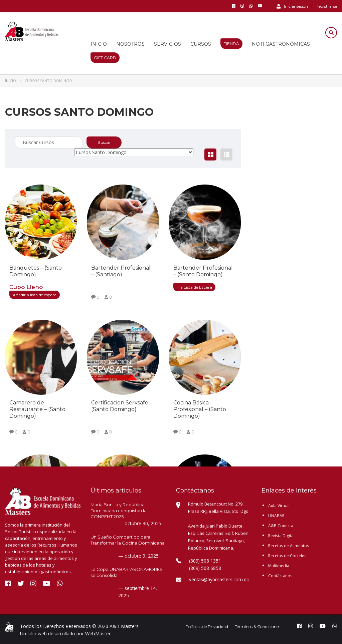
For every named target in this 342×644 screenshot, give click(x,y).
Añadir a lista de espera (35, 295)
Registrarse (326, 6)
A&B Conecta (281, 526)
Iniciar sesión (292, 6)
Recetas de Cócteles (287, 556)
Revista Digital (281, 536)
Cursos (201, 44)
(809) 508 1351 (203, 561)
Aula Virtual (279, 506)
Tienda (231, 44)
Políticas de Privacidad (207, 626)
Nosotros (130, 44)
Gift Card (105, 58)
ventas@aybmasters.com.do (218, 580)
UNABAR (276, 516)
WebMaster (98, 633)
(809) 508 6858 (203, 568)
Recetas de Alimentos (289, 546)
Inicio (99, 44)
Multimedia (279, 566)
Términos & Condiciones (258, 626)
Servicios (167, 44)
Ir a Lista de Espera (194, 287)
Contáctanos (280, 576)
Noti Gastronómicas (281, 44)
